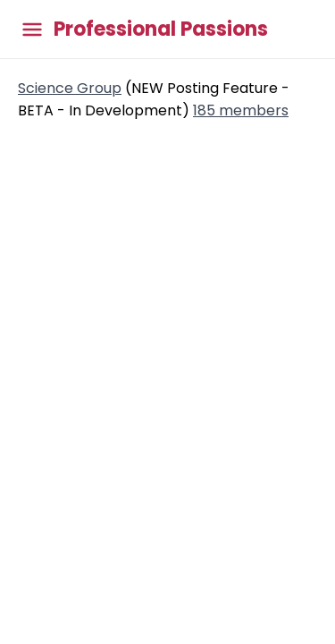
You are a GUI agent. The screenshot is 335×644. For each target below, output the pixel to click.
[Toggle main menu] (32, 29)
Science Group (70, 88)
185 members (241, 110)
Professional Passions (161, 30)
